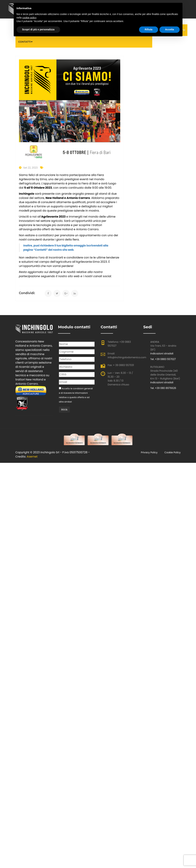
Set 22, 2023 (30, 168)
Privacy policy (149, 452)
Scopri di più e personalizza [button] (38, 29)
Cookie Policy (172, 452)
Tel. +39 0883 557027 (163, 359)
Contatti (25, 42)
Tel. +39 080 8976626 (163, 388)
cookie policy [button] (29, 18)
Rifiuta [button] (149, 29)
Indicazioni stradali (162, 354)
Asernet (32, 457)
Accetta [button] (170, 29)
